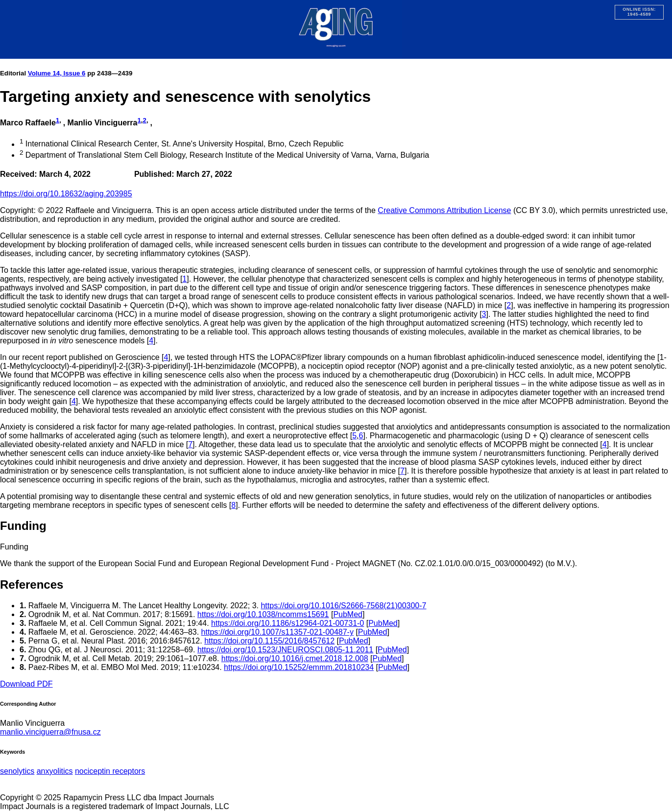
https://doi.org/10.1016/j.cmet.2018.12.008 (295, 658)
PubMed (348, 614)
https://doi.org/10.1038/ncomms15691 (263, 614)
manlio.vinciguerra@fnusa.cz (50, 732)
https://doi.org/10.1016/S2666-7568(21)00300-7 (343, 606)
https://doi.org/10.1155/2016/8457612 (269, 641)
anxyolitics (55, 771)
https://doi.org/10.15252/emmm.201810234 (299, 667)
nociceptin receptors (110, 771)
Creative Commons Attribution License (444, 210)
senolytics (17, 771)
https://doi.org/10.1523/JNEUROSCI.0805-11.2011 (285, 650)
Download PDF (26, 684)
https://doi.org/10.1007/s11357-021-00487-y (277, 632)
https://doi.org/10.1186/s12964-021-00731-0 (288, 623)
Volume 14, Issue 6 (57, 73)
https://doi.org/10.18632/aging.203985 (66, 194)
